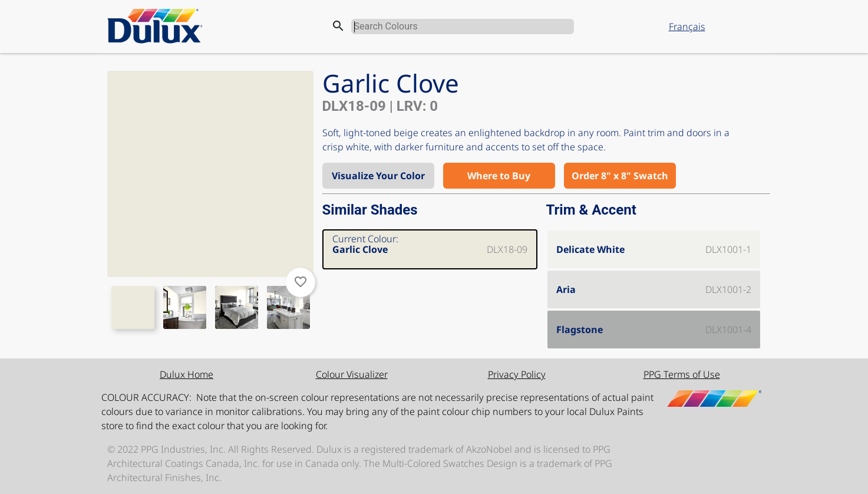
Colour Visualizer (352, 374)
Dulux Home (187, 374)
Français (687, 27)
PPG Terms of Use (682, 374)
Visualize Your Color (378, 176)
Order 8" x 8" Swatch (620, 176)
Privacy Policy (517, 374)
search (338, 26)
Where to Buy (499, 176)
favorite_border (301, 282)
